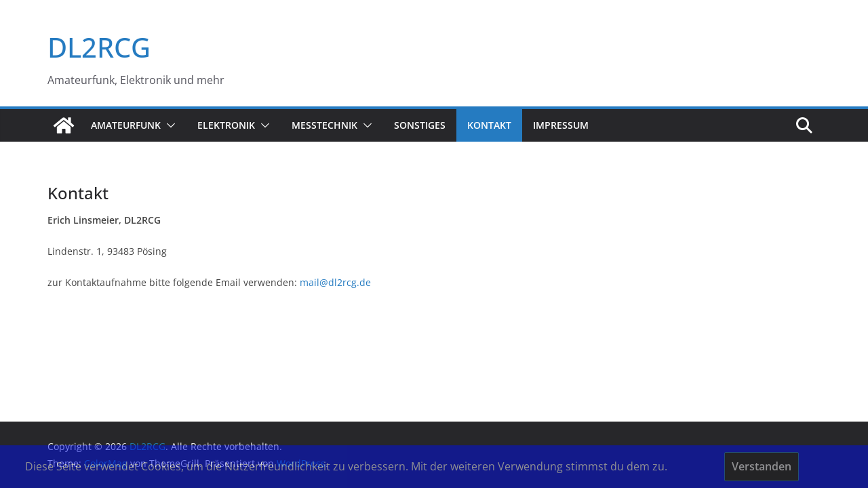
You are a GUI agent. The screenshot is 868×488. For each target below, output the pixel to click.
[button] (168, 125)
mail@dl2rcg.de (335, 282)
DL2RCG (99, 47)
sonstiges (420, 125)
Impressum (561, 125)
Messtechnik (324, 125)
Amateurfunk (126, 125)
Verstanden (762, 466)
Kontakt (489, 125)
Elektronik (226, 125)
